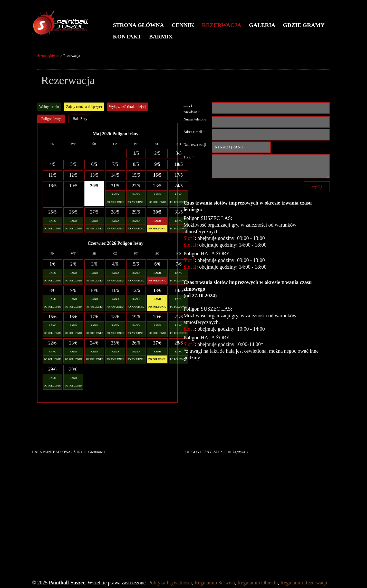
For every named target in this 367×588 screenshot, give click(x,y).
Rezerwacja (222, 25)
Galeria (262, 25)
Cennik (183, 25)
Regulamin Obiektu (258, 583)
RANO (115, 194)
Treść (189, 157)
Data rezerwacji (195, 145)
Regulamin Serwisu (215, 583)
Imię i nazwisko (192, 109)
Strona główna (138, 25)
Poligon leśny (51, 119)
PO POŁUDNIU (115, 202)
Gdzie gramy (304, 25)
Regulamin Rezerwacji (304, 583)
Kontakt (127, 37)
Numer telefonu (195, 119)
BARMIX (161, 37)
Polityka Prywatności (170, 583)
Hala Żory (80, 119)
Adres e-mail (194, 132)
